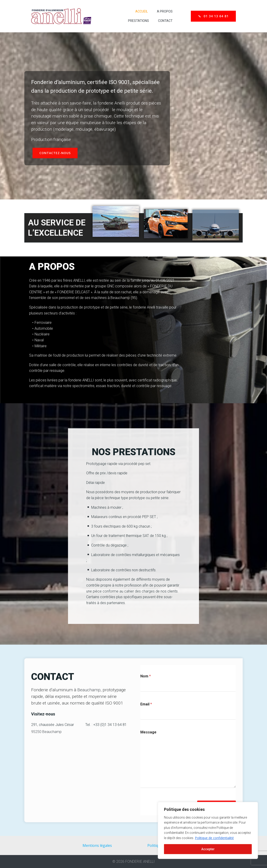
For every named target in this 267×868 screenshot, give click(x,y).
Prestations (139, 21)
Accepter (208, 849)
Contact (165, 21)
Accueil (142, 11)
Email (146, 704)
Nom (146, 676)
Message (148, 732)
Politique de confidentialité (214, 838)
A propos (165, 11)
